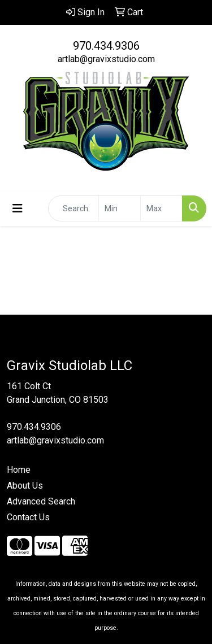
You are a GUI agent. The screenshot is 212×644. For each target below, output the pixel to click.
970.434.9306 (106, 46)
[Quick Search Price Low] (120, 208)
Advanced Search (41, 501)
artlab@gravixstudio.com (106, 59)
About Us (25, 486)
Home (19, 470)
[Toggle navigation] (18, 208)
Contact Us (28, 517)
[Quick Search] (73, 208)
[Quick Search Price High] (161, 208)
